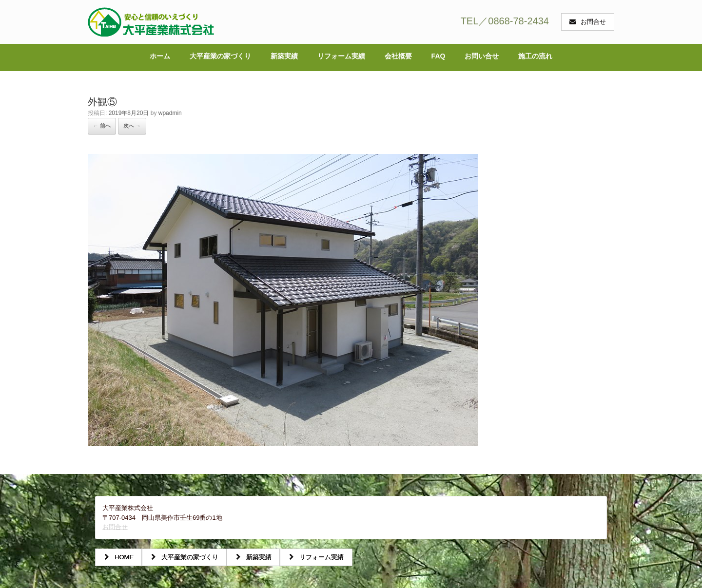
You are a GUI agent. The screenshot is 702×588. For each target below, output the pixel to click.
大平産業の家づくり (220, 56)
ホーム (160, 56)
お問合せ (115, 527)
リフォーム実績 (341, 56)
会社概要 (398, 56)
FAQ (439, 56)
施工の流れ (535, 56)
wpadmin (170, 113)
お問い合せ (482, 56)
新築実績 (284, 56)
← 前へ (102, 126)
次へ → (132, 126)
